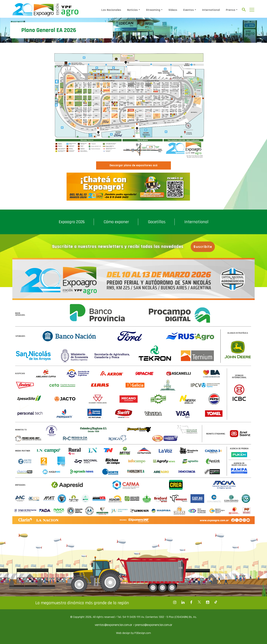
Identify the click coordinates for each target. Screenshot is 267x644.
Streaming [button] (153, 10)
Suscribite (203, 247)
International (211, 10)
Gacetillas (157, 222)
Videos (173, 10)
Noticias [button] (132, 10)
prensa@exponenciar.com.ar (154, 625)
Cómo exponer (116, 222)
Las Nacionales (111, 10)
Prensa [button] (231, 10)
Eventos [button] (189, 10)
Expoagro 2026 (72, 222)
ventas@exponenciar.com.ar (114, 625)
